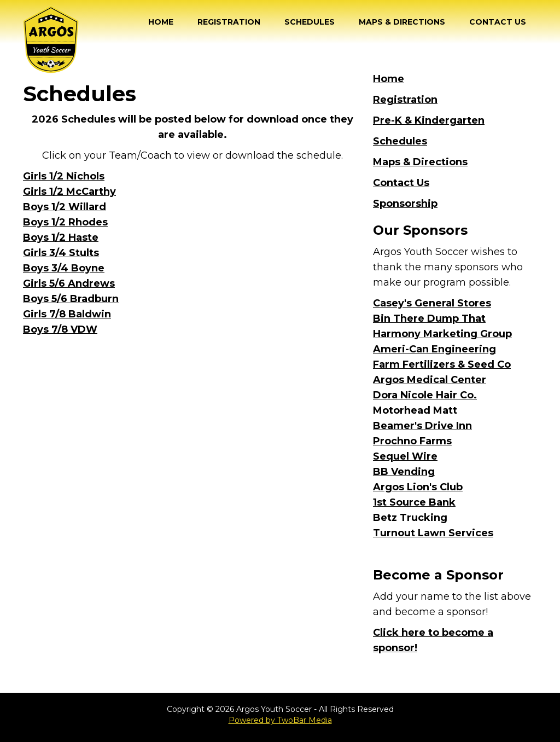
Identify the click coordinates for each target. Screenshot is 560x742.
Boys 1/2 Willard (65, 207)
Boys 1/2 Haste (61, 237)
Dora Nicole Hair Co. (425, 395)
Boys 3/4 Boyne (64, 268)
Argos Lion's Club (418, 487)
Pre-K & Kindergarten (429, 120)
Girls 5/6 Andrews (69, 283)
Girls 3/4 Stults (61, 253)
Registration (229, 22)
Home (161, 22)
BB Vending (404, 472)
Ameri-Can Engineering (434, 349)
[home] (51, 39)
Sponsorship (405, 204)
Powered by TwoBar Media (280, 720)
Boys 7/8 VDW (60, 329)
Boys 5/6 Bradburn (71, 299)
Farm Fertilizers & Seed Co (442, 364)
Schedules (310, 22)
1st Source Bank (414, 502)
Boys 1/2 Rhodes (65, 222)
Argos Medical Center (430, 380)
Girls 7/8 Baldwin (67, 314)
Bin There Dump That (429, 318)
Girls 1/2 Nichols (64, 176)
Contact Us (498, 22)
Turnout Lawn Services (433, 533)
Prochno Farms (412, 441)
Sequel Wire (405, 456)
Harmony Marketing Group (442, 334)
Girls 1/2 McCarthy (69, 192)
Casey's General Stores (432, 303)
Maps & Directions (402, 22)
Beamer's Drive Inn (422, 426)
